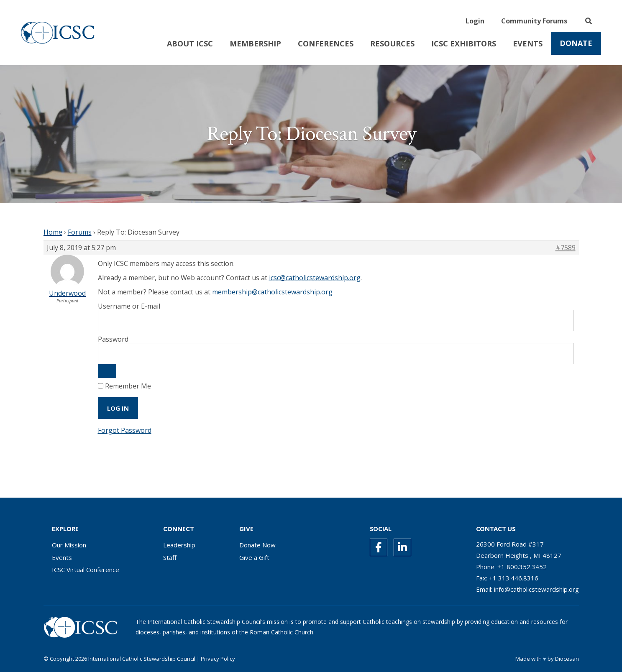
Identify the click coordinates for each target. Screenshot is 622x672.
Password (113, 339)
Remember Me (124, 386)
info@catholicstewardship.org (536, 589)
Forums (80, 232)
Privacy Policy (218, 659)
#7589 (566, 248)
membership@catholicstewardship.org (272, 292)
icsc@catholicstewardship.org (315, 278)
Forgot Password (125, 430)
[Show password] (107, 371)
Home (53, 232)
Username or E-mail (129, 306)
